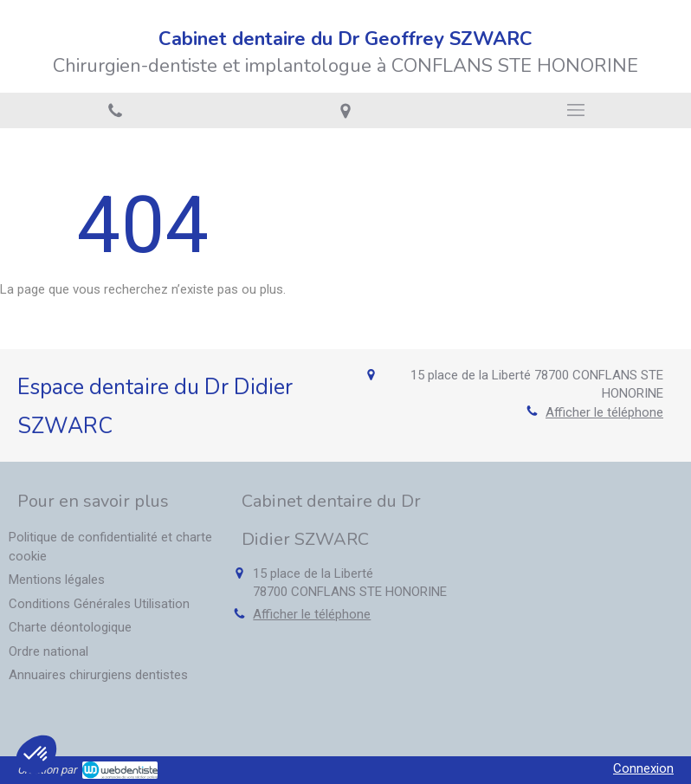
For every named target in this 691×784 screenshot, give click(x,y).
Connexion (643, 768)
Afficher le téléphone (604, 412)
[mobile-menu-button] (576, 110)
